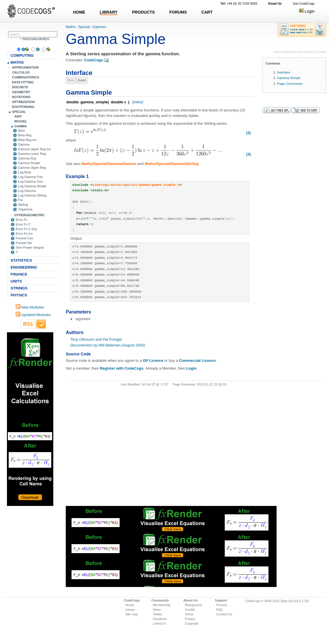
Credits (190, 610)
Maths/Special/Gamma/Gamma (109, 164)
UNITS (16, 281)
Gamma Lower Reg (32, 154)
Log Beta (25, 172)
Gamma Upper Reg (32, 168)
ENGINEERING (24, 267)
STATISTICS (21, 260)
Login (307, 11)
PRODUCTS (144, 12)
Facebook (160, 619)
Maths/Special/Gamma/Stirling (172, 164)
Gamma (24, 144)
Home (130, 605)
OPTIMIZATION (23, 102)
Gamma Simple (29, 163)
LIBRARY (109, 12)
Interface (284, 72)
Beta (22, 131)
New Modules (30, 307)
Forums (222, 605)
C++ (71, 80)
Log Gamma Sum (31, 181)
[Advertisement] (30, 419)
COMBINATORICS (26, 77)
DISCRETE (20, 87)
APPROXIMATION (25, 67)
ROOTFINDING (23, 107)
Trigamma (25, 209)
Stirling (23, 205)
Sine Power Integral (30, 247)
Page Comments (290, 84)
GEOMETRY (21, 92)
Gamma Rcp (27, 158)
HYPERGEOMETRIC (30, 215)
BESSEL (21, 121)
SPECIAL (19, 112)
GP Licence (153, 360)
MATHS (17, 62)
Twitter (158, 614)
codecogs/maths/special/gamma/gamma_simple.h (136, 185)
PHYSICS (19, 295)
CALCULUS (21, 72)
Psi (20, 200)
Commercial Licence (197, 360)
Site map (132, 614)
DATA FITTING (23, 82)
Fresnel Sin (24, 243)
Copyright (192, 623)
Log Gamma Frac (31, 177)
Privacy (190, 619)
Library (130, 610)
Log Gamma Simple (32, 186)
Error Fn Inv (24, 234)
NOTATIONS (21, 97)
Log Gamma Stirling (32, 195)
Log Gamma (27, 191)
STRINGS (19, 288)
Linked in (159, 623)
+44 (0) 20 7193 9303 (239, 3)
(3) (248, 154)
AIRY (18, 116)
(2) (248, 133)
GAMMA (21, 126)
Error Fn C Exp (27, 229)
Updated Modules (33, 315)
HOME (79, 12)
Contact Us (224, 614)
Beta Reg (25, 135)
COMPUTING (22, 55)
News (157, 610)
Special (84, 27)
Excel (82, 80)
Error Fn (22, 220)
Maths (71, 27)
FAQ (220, 610)
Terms (189, 614)
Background (193, 605)
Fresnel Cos (25, 238)
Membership (162, 605)
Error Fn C (23, 224)
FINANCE (19, 274)
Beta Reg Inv (28, 140)
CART (207, 12)
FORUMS (178, 12)
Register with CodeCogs (122, 368)
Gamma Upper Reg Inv (35, 149)
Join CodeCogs (304, 3)
